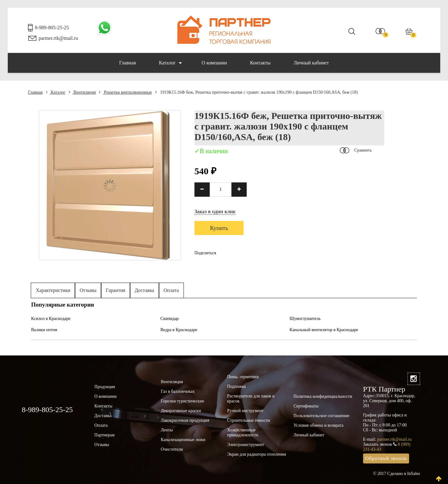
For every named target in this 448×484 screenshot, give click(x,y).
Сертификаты (306, 406)
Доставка (145, 290)
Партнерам (104, 435)
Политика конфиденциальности (323, 396)
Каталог (170, 63)
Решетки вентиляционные (125, 92)
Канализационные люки (183, 440)
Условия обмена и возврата (318, 425)
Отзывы (88, 290)
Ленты (167, 430)
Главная (128, 63)
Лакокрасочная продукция (185, 420)
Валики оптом (44, 330)
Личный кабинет (311, 63)
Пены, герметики (243, 377)
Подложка (236, 386)
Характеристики (53, 290)
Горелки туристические (182, 401)
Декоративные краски (181, 411)
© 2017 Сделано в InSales (397, 474)
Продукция (105, 387)
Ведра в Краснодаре (179, 330)
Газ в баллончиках (178, 391)
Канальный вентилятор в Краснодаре (324, 330)
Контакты (260, 63)
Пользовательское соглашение (321, 416)
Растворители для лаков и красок (251, 399)
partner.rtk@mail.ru (58, 38)
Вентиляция (82, 92)
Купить (219, 228)
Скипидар (169, 319)
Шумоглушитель (305, 319)
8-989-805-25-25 (52, 28)
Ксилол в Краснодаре (51, 319)
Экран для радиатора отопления (257, 454)
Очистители (172, 449)
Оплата (171, 290)
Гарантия (116, 290)
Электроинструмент (246, 445)
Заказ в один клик (215, 211)
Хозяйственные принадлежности (243, 432)
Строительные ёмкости (249, 420)
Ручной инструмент (245, 411)
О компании (214, 63)
